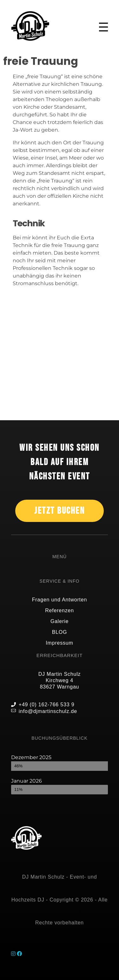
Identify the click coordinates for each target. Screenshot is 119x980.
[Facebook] (19, 954)
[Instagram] (14, 954)
